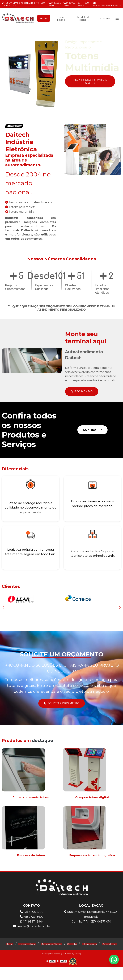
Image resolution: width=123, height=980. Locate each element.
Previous (6, 73)
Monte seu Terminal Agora (90, 81)
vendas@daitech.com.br (107, 4)
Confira (92, 429)
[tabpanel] (61, 73)
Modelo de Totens (82, 18)
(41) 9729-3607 (70, 4)
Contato (103, 18)
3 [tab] (64, 115)
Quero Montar (83, 391)
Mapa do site (62, 957)
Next (117, 73)
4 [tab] (69, 115)
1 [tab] (54, 115)
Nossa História (59, 18)
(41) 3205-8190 (55, 4)
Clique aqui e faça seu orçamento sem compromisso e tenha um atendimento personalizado (61, 307)
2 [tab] (59, 115)
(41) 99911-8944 (85, 4)
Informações (102, 952)
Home (42, 18)
